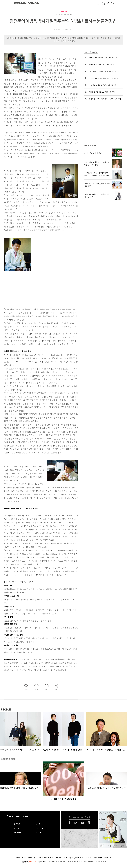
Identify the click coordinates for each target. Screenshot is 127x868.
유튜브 (83, 823)
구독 (116, 846)
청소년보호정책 (108, 858)
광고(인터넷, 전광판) (73, 858)
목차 (109, 846)
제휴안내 (83, 858)
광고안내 (24, 858)
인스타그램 (76, 823)
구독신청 (18, 858)
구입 (122, 846)
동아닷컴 (58, 858)
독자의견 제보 (37, 858)
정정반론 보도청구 (47, 858)
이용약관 (89, 858)
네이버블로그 (89, 823)
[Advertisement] (29, 288)
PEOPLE (64, 12)
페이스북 (70, 823)
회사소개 (64, 858)
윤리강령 (30, 858)
